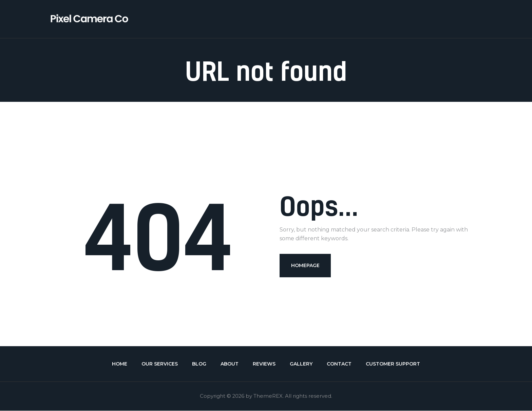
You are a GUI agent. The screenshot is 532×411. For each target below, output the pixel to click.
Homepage (305, 265)
